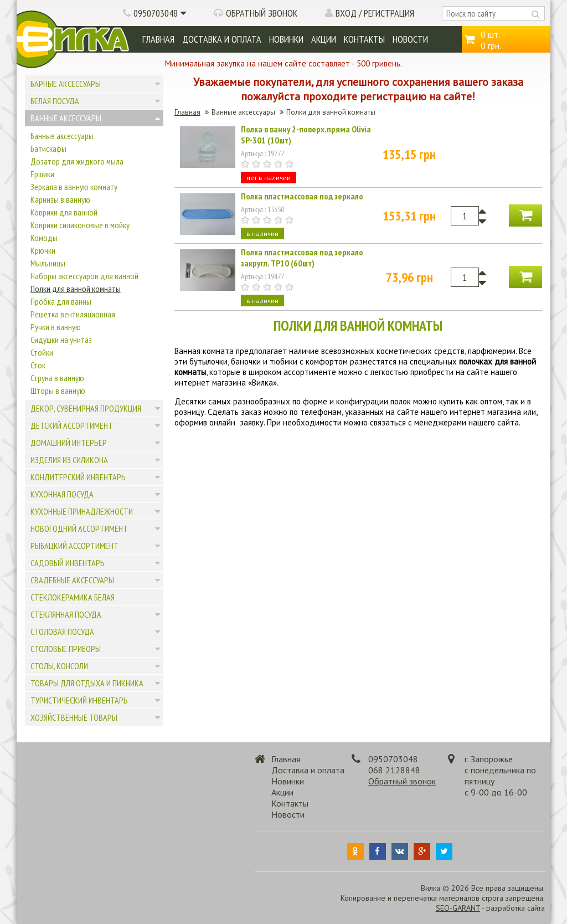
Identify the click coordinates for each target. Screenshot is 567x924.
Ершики (42, 174)
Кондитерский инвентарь (78, 477)
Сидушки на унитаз (61, 340)
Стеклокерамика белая (73, 597)
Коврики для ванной (64, 212)
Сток (38, 365)
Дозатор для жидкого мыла (77, 161)
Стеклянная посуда (66, 614)
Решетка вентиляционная (73, 314)
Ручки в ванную (56, 327)
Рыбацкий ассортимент (74, 546)
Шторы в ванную (58, 391)
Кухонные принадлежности (82, 511)
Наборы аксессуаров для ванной (84, 276)
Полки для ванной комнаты (76, 289)
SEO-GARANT (458, 908)
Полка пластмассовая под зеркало (302, 196)
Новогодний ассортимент (79, 528)
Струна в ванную (57, 378)
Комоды (44, 238)
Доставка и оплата (222, 39)
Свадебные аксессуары (72, 580)
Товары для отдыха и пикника (87, 683)
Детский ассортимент (72, 425)
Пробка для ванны (61, 301)
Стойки (42, 352)
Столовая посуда (62, 632)
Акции (324, 39)
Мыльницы (48, 263)
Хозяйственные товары (74, 717)
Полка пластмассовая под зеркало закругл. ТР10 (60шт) (302, 258)
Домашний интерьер (69, 443)
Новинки (286, 39)
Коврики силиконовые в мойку (80, 225)
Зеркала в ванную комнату (74, 187)
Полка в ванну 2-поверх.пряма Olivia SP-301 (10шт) (306, 135)
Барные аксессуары (66, 84)
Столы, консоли (59, 666)
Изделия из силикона (69, 460)
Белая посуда (55, 101)
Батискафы (48, 148)
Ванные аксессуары (66, 118)
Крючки (43, 250)
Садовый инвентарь (68, 563)
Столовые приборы (66, 649)
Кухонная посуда (62, 494)
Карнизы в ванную (60, 199)
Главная (158, 39)
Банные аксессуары (62, 136)
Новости (410, 39)
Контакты (364, 39)
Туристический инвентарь (79, 700)
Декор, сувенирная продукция (86, 408)
